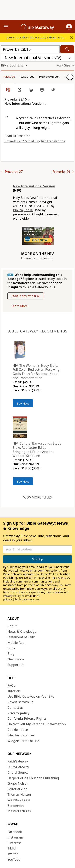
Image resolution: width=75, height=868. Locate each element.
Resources (27, 76)
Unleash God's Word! (37, 258)
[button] (69, 27)
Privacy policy (18, 713)
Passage (9, 76)
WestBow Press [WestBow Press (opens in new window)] (19, 800)
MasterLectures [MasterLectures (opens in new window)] (19, 811)
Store (12, 648)
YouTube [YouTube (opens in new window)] (14, 859)
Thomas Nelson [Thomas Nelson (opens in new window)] (19, 795)
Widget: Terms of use (23, 741)
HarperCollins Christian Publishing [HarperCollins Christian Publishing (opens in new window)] (33, 778)
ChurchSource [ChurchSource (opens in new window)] (18, 772)
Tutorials (14, 691)
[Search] (67, 49)
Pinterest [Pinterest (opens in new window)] (14, 843)
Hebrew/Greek (49, 76)
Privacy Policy (12, 596)
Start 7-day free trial (26, 296)
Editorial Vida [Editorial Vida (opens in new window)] (17, 789)
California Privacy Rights (27, 718)
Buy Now (23, 403)
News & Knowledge (22, 631)
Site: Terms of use (21, 735)
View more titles (37, 497)
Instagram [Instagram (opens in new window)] (15, 837)
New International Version (34, 186)
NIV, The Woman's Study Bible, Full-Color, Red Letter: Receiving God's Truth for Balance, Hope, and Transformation (36, 372)
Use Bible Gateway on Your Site (31, 696)
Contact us (16, 708)
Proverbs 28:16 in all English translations (35, 141)
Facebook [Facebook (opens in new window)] (15, 832)
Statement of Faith (21, 637)
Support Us (16, 665)
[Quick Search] (30, 49)
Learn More (19, 306)
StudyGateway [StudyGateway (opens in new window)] (18, 767)
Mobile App (16, 643)
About (12, 626)
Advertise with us (20, 702)
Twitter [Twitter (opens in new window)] (13, 854)
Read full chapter (17, 136)
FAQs (11, 685)
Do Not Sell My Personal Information (37, 724)
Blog (11, 654)
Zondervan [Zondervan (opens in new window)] (16, 806)
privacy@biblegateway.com (21, 599)
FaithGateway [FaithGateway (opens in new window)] (18, 761)
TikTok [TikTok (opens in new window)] (12, 848)
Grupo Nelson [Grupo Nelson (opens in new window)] (18, 783)
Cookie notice (18, 730)
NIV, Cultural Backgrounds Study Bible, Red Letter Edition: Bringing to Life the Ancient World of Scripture (37, 450)
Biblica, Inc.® (23, 210)
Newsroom (16, 659)
